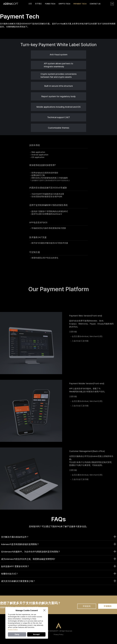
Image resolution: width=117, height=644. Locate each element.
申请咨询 (87, 606)
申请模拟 (108, 606)
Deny (17, 634)
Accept (36, 634)
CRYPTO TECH (64, 4)
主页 (30, 4)
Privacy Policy (58, 634)
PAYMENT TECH (80, 4)
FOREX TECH (50, 4)
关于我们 (38, 4)
